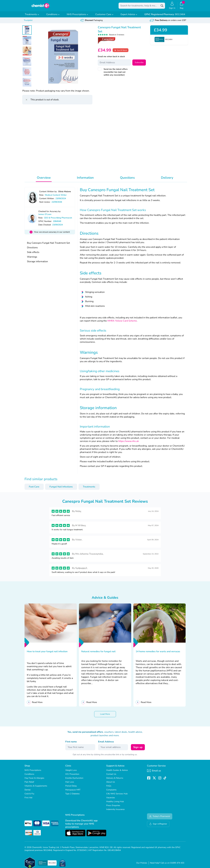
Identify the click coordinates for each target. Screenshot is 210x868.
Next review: (45, 204)
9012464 (165, 16)
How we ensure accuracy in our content (52, 234)
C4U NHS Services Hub (117, 796)
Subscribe (139, 64)
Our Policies (142, 865)
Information (85, 180)
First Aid (28, 800)
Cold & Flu (29, 796)
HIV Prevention (72, 776)
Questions (127, 180)
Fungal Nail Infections (61, 489)
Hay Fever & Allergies (34, 780)
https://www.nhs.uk (128, 443)
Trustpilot (28, 22)
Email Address (106, 744)
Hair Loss (70, 784)
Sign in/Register (158, 826)
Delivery (167, 180)
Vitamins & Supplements (36, 788)
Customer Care (104, 16)
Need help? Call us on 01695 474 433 (167, 865)
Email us (154, 773)
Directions (32, 250)
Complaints (111, 792)
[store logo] (40, 7)
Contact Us (111, 776)
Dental (28, 792)
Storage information (37, 264)
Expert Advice (129, 16)
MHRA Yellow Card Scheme (122, 323)
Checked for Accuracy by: (50, 213)
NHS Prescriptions (77, 16)
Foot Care (34, 489)
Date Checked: (45, 227)
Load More (105, 716)
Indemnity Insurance (115, 811)
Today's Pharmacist (160, 818)
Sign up (138, 749)
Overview (44, 180)
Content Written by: (48, 194)
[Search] (162, 7)
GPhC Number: (45, 223)
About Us (111, 784)
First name (71, 744)
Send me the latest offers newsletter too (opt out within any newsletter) (116, 74)
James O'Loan (45, 216)
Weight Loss (71, 772)
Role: (41, 197)
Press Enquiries (113, 807)
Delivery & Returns (115, 780)
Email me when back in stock (111, 59)
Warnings (32, 259)
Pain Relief (29, 784)
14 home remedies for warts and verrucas (158, 654)
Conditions (53, 16)
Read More (37, 704)
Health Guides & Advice (117, 772)
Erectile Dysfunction (74, 780)
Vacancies (111, 800)
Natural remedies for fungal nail (98, 654)
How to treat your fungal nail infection (47, 654)
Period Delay (71, 788)
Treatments (32, 16)
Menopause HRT (73, 792)
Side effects (33, 254)
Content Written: (47, 201)
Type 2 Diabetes (72, 796)
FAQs (109, 788)
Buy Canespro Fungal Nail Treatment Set (48, 245)
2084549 (57, 223)
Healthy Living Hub (115, 804)
